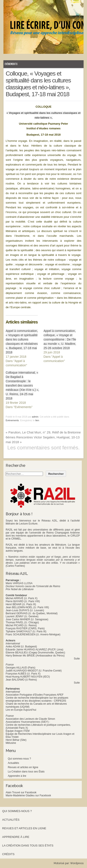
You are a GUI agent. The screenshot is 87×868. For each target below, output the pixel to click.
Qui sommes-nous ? (19, 759)
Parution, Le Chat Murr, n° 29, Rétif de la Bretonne (43, 432)
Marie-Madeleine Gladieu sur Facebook (28, 795)
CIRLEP (75, 536)
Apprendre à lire (17, 776)
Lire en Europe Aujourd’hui (21, 710)
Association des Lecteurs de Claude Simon (30, 719)
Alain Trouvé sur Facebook (21, 792)
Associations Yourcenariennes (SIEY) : (28, 722)
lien (37, 420)
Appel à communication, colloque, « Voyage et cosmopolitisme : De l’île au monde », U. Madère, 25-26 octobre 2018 (60, 339)
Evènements (11, 64)
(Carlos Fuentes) (15, 566)
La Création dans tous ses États (26, 772)
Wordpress (77, 863)
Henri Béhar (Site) (16, 740)
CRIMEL (16, 539)
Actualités (13, 763)
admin (35, 417)
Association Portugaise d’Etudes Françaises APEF (35, 695)
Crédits (8, 854)
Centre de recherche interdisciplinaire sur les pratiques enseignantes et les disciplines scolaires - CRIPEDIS (37, 699)
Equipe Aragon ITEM (18, 731)
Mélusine (11, 743)
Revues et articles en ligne (23, 767)
